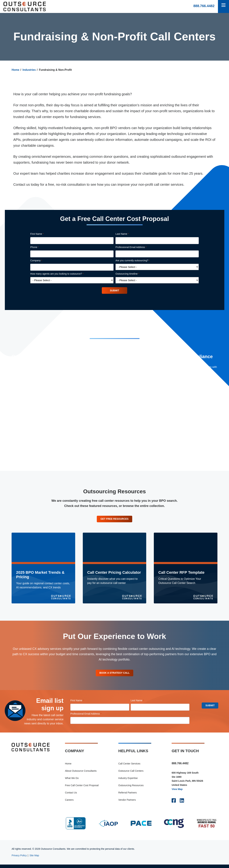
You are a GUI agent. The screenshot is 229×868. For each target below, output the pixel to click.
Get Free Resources (115, 520)
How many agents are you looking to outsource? (62, 274)
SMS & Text (100, 445)
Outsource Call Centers (131, 774)
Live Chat (98, 439)
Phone (39, 247)
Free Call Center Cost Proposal (82, 789)
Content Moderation (104, 427)
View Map (177, 793)
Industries (29, 70)
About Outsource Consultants (81, 774)
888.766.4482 (204, 6)
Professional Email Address (136, 247)
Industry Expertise (128, 781)
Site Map (34, 859)
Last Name (127, 234)
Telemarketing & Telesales (108, 421)
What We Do (72, 781)
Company (41, 261)
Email (96, 451)
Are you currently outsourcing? (137, 261)
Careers (69, 803)
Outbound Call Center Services (111, 392)
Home (15, 70)
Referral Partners (128, 796)
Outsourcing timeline (132, 274)
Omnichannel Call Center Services (113, 398)
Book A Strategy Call (115, 675)
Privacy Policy (19, 859)
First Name (42, 234)
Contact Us (71, 796)
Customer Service (103, 414)
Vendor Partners (127, 803)
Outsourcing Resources (131, 789)
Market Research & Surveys (109, 433)
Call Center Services (129, 767)
